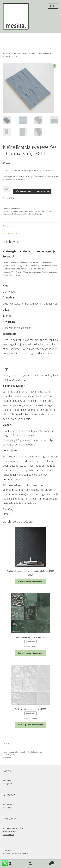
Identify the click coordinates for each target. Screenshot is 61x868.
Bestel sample (43, 192)
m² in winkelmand (23, 192)
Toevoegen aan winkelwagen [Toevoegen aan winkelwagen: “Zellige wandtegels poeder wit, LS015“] (30, 725)
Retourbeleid (8, 835)
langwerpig (7, 214)
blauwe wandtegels (36, 211)
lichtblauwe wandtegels (21, 214)
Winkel (14, 53)
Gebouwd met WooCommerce (15, 854)
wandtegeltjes (37, 214)
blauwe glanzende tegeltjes (18, 211)
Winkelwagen (47, 862)
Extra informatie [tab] (10, 234)
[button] (55, 66)
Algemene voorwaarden (13, 829)
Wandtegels (23, 53)
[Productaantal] (7, 189)
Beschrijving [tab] (8, 226)
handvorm (49, 211)
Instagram (7, 784)
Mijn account (10, 864)
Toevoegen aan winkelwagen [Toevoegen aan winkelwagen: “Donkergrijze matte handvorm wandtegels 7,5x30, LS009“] (30, 582)
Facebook (7, 781)
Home (8, 53)
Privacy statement (11, 832)
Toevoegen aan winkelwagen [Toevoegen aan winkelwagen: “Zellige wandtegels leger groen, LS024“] (30, 653)
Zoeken (30, 864)
